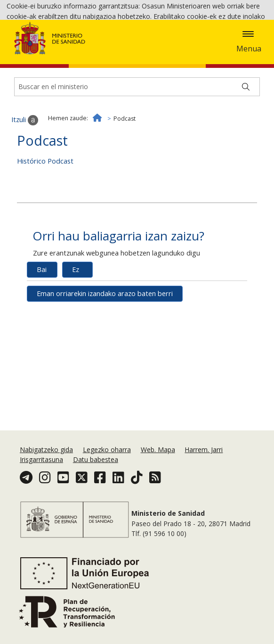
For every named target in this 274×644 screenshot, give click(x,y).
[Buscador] (137, 135)
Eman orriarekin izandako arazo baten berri (105, 343)
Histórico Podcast (45, 210)
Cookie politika (159, 52)
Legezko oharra (107, 450)
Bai (42, 318)
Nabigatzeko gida (46, 450)
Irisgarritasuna (41, 459)
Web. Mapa (158, 450)
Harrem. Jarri (204, 450)
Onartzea (230, 52)
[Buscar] (246, 135)
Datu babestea (96, 459)
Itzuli (25, 169)
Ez (76, 318)
